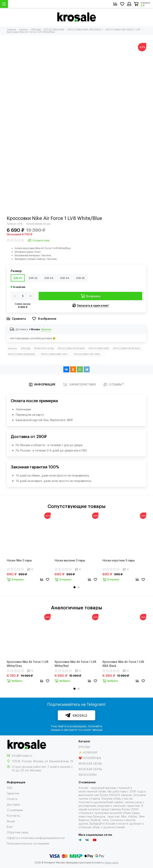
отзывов (94, 798)
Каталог (13, 348)
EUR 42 (33, 278)
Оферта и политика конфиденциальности (36, 838)
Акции (11, 821)
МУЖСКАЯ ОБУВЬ (44, 348)
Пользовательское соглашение (28, 843)
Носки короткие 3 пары (119, 560)
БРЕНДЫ (26, 348)
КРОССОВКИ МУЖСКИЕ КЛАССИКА (128, 348)
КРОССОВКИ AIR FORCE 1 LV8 (89, 354)
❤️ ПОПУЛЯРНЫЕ (90, 758)
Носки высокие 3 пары (70, 560)
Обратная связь (18, 832)
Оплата (12, 799)
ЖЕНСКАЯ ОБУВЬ (90, 769)
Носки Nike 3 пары (19, 560)
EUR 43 (49, 278)
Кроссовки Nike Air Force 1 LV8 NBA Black (123, 664)
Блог (10, 827)
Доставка (13, 804)
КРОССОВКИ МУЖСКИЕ (71, 348)
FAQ (10, 788)
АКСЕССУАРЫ (88, 774)
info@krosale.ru (22, 755)
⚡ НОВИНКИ (88, 752)
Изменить (46, 329)
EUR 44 (65, 278)
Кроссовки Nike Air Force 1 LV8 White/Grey (28, 664)
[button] (75, 587)
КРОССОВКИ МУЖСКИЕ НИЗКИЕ (23, 354)
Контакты (13, 815)
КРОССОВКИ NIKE (99, 348)
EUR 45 (80, 278)
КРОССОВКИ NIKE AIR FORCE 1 (56, 354)
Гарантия (13, 793)
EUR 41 (18, 278)
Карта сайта (112, 862)
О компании (15, 810)
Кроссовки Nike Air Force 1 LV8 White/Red (75, 664)
